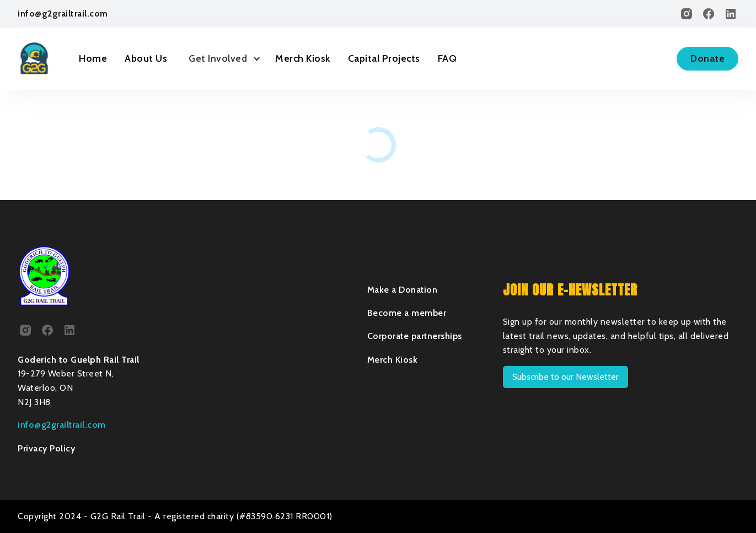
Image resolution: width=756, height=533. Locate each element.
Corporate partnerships (415, 336)
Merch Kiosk (303, 58)
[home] (34, 58)
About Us (146, 58)
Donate (707, 58)
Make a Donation (403, 290)
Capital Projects (384, 58)
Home (93, 58)
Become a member (407, 313)
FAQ (447, 58)
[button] (221, 59)
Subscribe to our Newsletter (565, 377)
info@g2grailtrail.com (63, 14)
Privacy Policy (46, 448)
